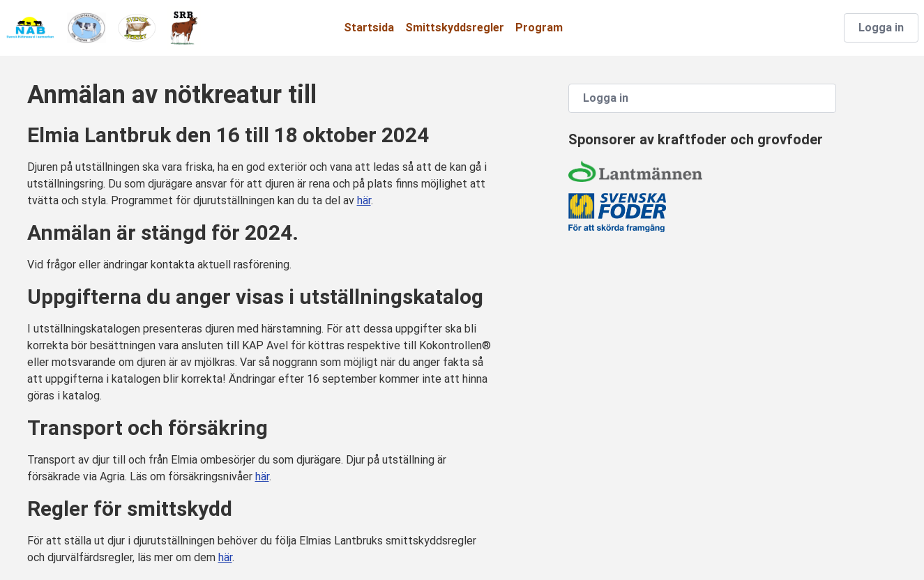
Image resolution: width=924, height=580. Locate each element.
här (364, 200)
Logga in (881, 28)
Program (539, 28)
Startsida (369, 28)
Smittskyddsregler (455, 28)
